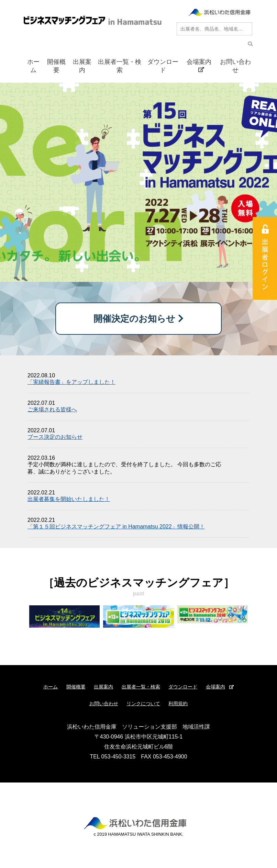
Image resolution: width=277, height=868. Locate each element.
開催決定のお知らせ (138, 319)
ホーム (33, 66)
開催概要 (56, 66)
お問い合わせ (235, 66)
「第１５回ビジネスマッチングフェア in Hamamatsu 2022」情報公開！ (116, 527)
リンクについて (143, 704)
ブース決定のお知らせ (55, 437)
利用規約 (178, 704)
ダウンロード (163, 66)
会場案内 (199, 65)
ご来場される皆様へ (52, 409)
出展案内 (82, 66)
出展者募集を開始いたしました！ (69, 499)
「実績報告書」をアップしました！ (71, 382)
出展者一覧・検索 (120, 66)
